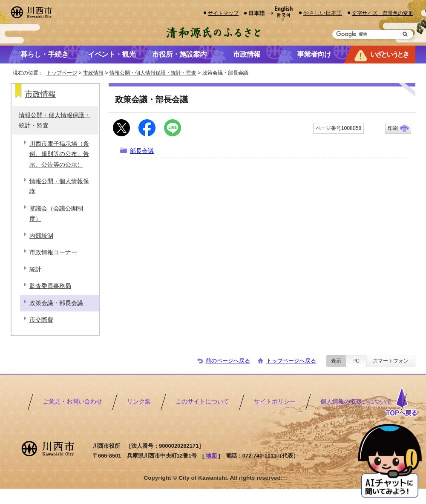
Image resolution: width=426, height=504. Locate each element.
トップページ (62, 73)
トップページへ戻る (291, 361)
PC (356, 361)
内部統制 (41, 236)
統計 (35, 269)
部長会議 (142, 151)
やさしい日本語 (323, 13)
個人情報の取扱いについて (356, 402)
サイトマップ (223, 13)
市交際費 (41, 320)
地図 (211, 456)
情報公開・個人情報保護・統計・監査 (153, 73)
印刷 (393, 128)
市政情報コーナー (53, 252)
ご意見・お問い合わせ (72, 402)
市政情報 (93, 73)
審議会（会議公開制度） (56, 214)
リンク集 (139, 402)
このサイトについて (202, 402)
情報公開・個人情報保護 (59, 186)
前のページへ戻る (228, 361)
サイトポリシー (275, 402)
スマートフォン (391, 361)
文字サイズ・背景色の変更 (383, 13)
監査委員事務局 (50, 286)
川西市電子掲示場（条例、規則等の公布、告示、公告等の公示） (59, 154)
